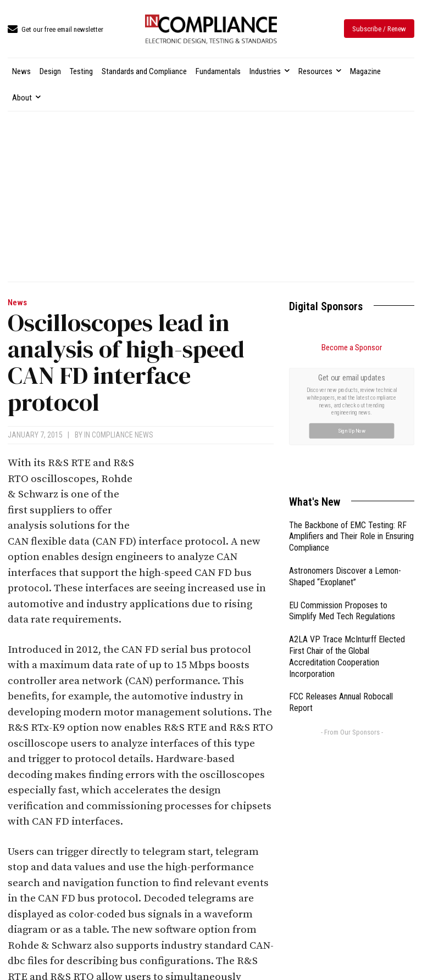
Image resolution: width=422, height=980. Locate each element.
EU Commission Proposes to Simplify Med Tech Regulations (342, 611)
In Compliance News (119, 435)
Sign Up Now (352, 430)
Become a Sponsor (352, 348)
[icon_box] (55, 30)
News (17, 303)
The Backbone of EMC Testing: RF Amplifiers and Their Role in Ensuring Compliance (351, 537)
